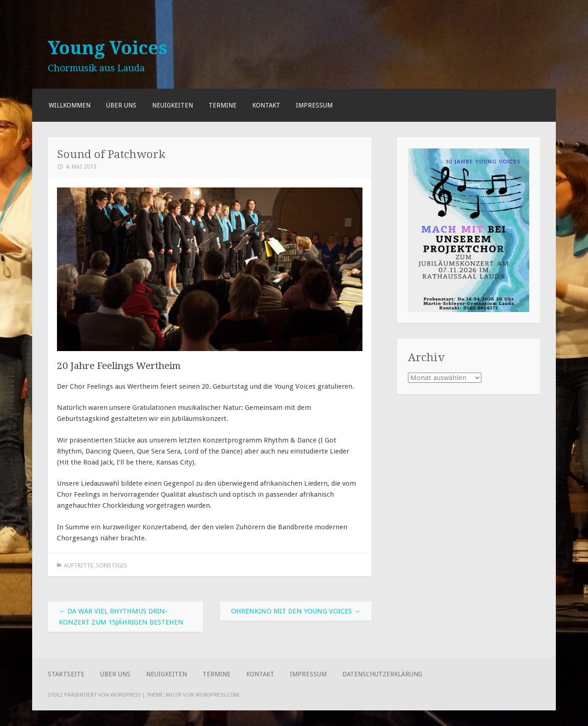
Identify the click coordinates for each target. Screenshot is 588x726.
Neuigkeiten (172, 105)
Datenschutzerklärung (382, 674)
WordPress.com (217, 695)
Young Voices (108, 48)
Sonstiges (112, 565)
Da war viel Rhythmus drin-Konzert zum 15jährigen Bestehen (121, 617)
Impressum (314, 105)
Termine (223, 105)
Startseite (66, 674)
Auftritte (79, 565)
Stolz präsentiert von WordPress (94, 695)
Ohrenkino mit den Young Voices (296, 611)
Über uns (121, 105)
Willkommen (70, 105)
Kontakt (266, 105)
